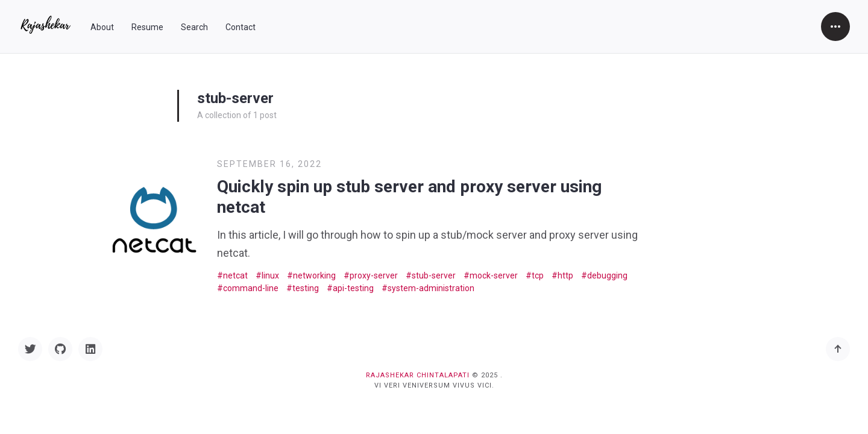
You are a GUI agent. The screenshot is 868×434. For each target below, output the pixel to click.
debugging (607, 275)
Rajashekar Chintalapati (418, 375)
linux (270, 275)
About (102, 27)
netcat (235, 275)
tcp (538, 275)
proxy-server (374, 275)
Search (194, 27)
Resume (147, 27)
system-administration (431, 288)
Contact (241, 27)
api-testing (353, 288)
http (565, 275)
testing (306, 288)
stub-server (434, 275)
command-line (251, 288)
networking (314, 275)
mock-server (494, 275)
